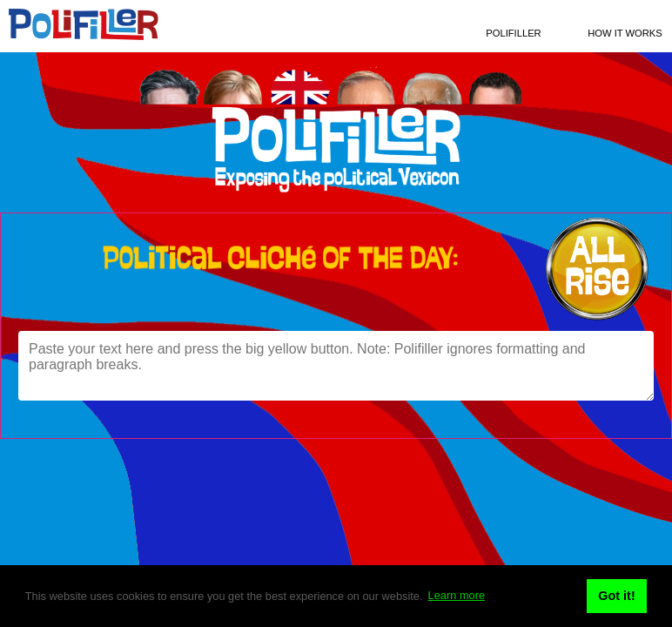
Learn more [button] (457, 595)
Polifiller (513, 33)
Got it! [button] (616, 596)
